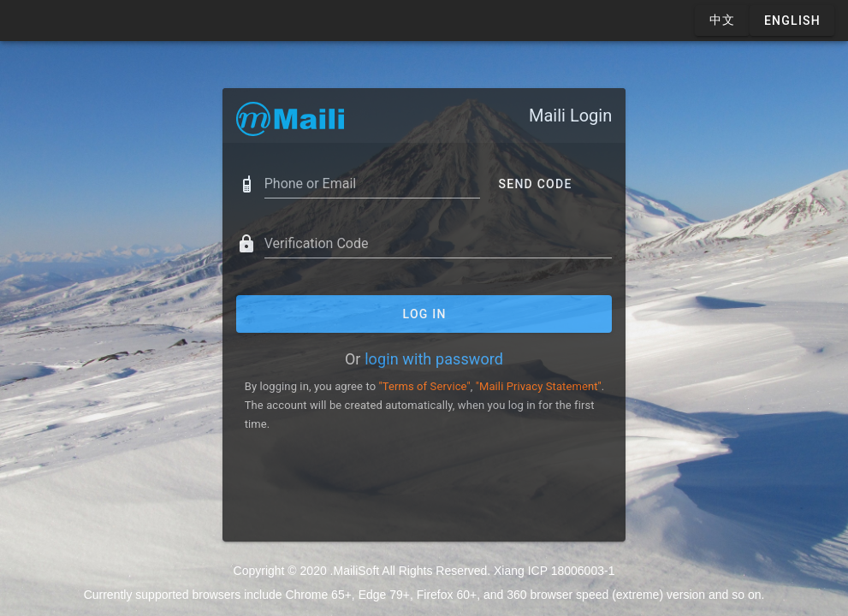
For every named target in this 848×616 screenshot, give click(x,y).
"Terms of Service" (424, 386)
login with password (434, 359)
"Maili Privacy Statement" (539, 386)
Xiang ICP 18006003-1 (554, 571)
